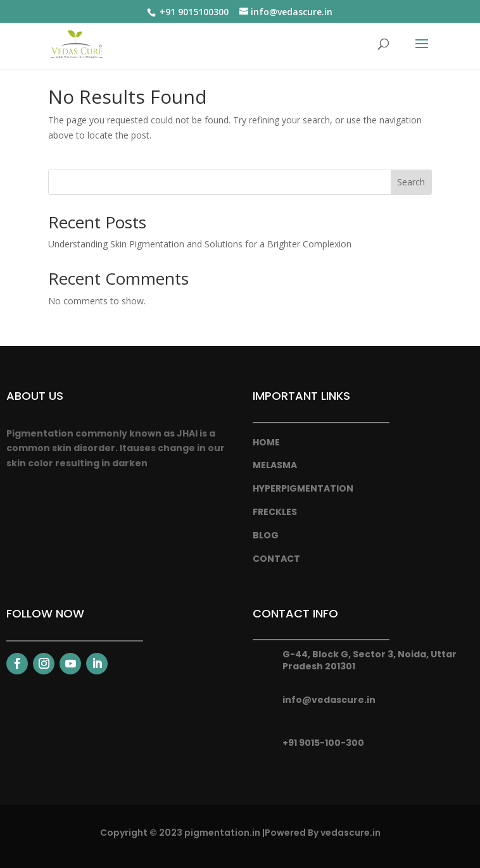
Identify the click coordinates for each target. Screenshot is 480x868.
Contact (276, 559)
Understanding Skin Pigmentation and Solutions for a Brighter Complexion (200, 244)
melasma (275, 465)
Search (411, 182)
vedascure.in (351, 833)
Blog (266, 535)
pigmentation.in (222, 833)
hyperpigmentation (303, 488)
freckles (275, 512)
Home (266, 442)
